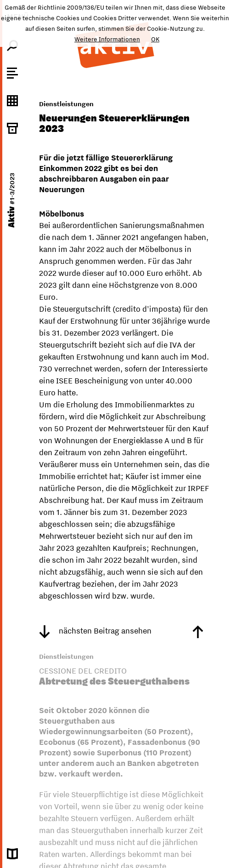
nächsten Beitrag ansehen (95, 631)
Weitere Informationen (107, 39)
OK (155, 39)
